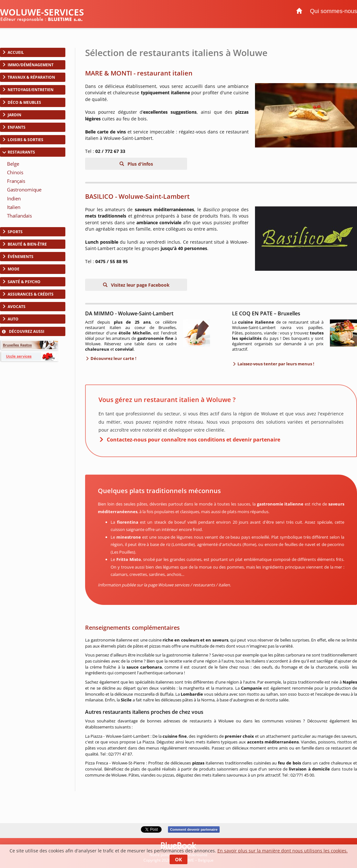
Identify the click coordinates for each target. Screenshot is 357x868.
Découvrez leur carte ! (113, 358)
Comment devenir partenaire (194, 829)
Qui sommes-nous (333, 11)
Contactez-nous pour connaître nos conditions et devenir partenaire (193, 440)
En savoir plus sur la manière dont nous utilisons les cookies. (283, 851)
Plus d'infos (140, 164)
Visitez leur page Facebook (140, 285)
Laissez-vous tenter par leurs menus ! (275, 364)
